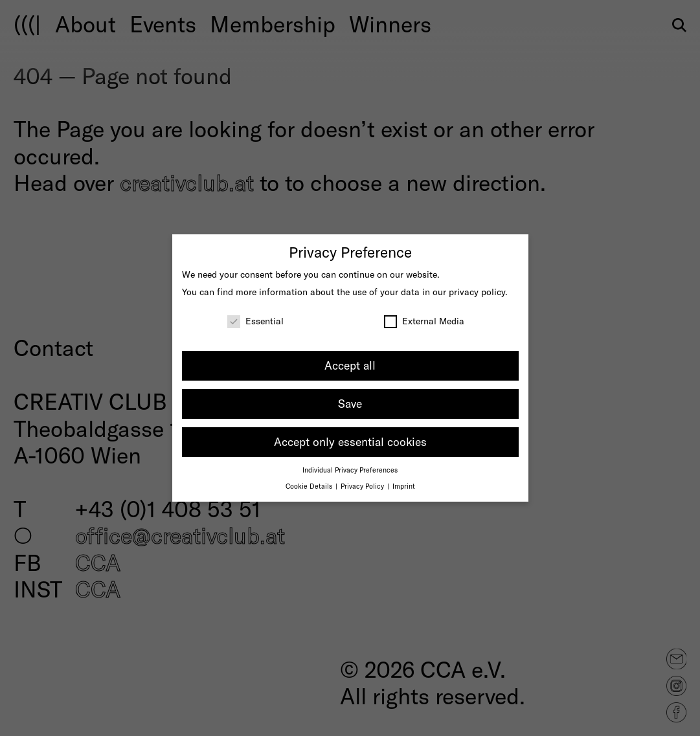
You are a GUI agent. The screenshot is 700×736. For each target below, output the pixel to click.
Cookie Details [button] (310, 486)
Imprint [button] (404, 486)
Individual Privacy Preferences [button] (350, 470)
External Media (424, 321)
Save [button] (350, 403)
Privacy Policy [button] (363, 486)
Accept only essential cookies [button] (350, 441)
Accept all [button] (350, 365)
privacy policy (477, 292)
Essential (255, 321)
